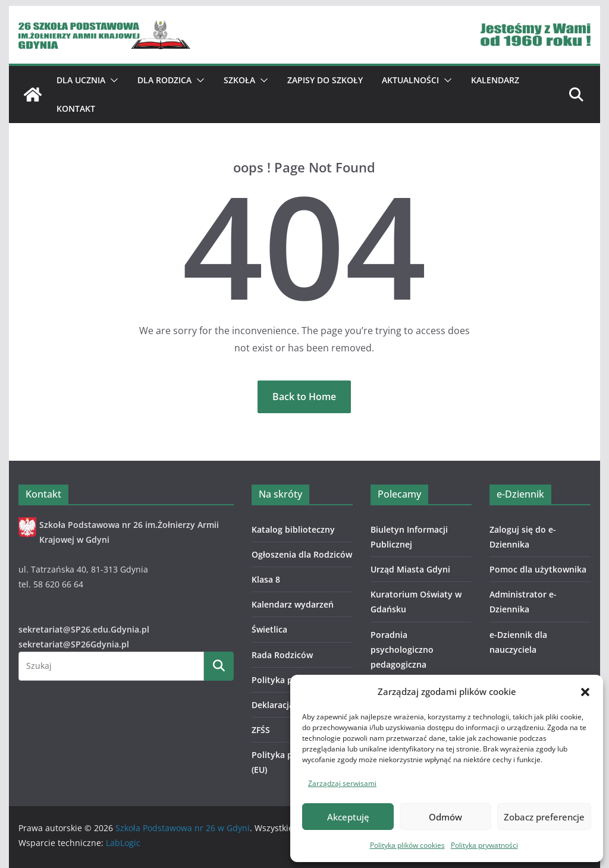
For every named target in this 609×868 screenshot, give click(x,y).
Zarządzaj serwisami (342, 783)
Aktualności (410, 80)
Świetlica (269, 629)
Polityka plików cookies (407, 845)
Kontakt (76, 108)
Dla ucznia (81, 80)
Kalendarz (495, 80)
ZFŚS (261, 730)
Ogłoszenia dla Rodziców (302, 554)
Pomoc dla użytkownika (538, 569)
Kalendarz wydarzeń (293, 604)
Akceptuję (348, 817)
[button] (585, 692)
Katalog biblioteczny (293, 529)
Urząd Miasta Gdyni (410, 569)
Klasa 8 (266, 579)
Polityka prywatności (484, 845)
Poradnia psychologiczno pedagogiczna (402, 650)
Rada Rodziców (282, 655)
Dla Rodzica (164, 80)
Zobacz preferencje (544, 817)
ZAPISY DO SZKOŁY (325, 80)
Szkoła (239, 80)
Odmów (445, 817)
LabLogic (123, 843)
